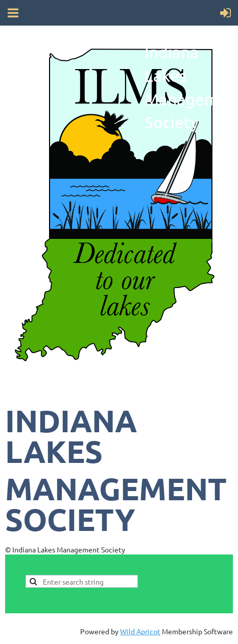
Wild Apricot (140, 631)
